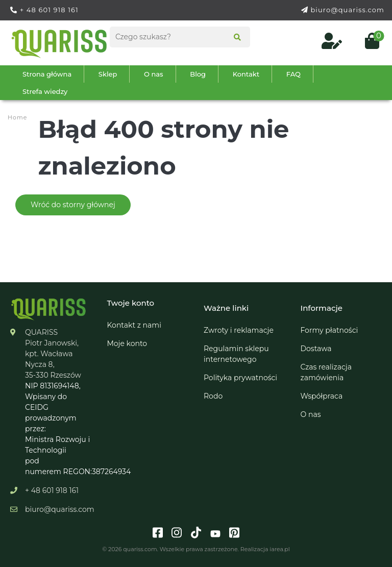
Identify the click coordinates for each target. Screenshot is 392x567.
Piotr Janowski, (52, 343)
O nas (154, 74)
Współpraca (322, 396)
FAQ (293, 74)
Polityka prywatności (240, 378)
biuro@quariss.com (347, 10)
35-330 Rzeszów (53, 375)
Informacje (322, 308)
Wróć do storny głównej (73, 205)
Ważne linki (226, 308)
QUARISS (41, 332)
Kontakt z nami (134, 325)
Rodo (213, 396)
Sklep (108, 74)
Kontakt (246, 74)
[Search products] (180, 37)
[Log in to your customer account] (333, 44)
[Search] (234, 38)
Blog (198, 74)
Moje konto (127, 343)
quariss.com (140, 549)
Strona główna (47, 74)
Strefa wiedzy (45, 91)
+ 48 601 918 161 (49, 10)
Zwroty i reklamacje (239, 330)
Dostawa (316, 349)
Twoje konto (131, 303)
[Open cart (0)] (368, 44)
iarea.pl (279, 549)
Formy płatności (329, 330)
